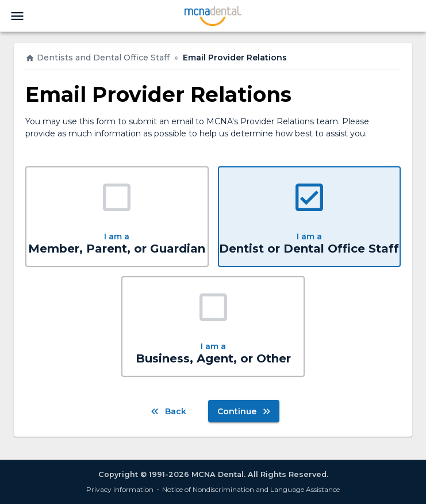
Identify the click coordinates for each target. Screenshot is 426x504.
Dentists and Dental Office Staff (97, 58)
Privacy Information (120, 489)
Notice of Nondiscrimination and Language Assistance (251, 489)
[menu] (17, 16)
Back (169, 411)
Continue (244, 411)
